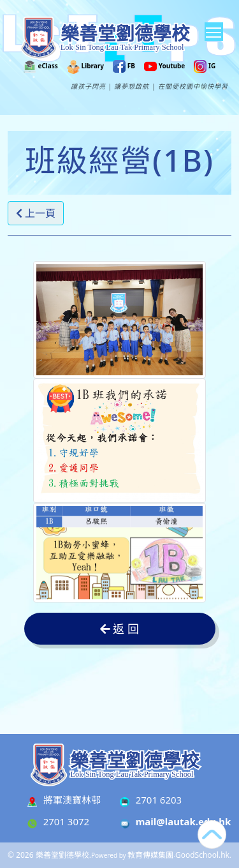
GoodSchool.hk (202, 855)
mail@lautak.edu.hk (184, 821)
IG (205, 66)
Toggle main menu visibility (214, 30)
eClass (41, 66)
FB (124, 66)
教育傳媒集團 (150, 855)
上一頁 (36, 213)
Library (85, 66)
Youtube (164, 66)
